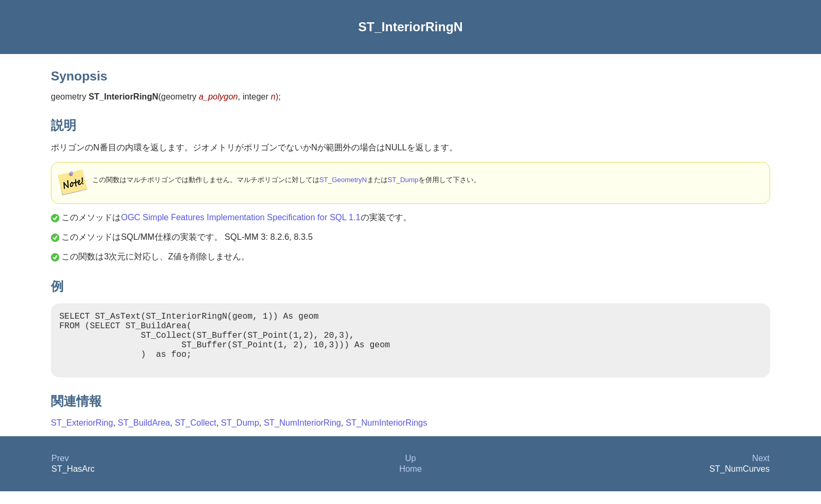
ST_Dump (403, 180)
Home (411, 481)
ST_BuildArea (144, 435)
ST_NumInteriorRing (302, 435)
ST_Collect (195, 435)
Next (761, 471)
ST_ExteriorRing (82, 435)
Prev (60, 471)
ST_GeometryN (343, 180)
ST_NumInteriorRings (387, 435)
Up (410, 471)
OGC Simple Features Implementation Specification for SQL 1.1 (240, 217)
